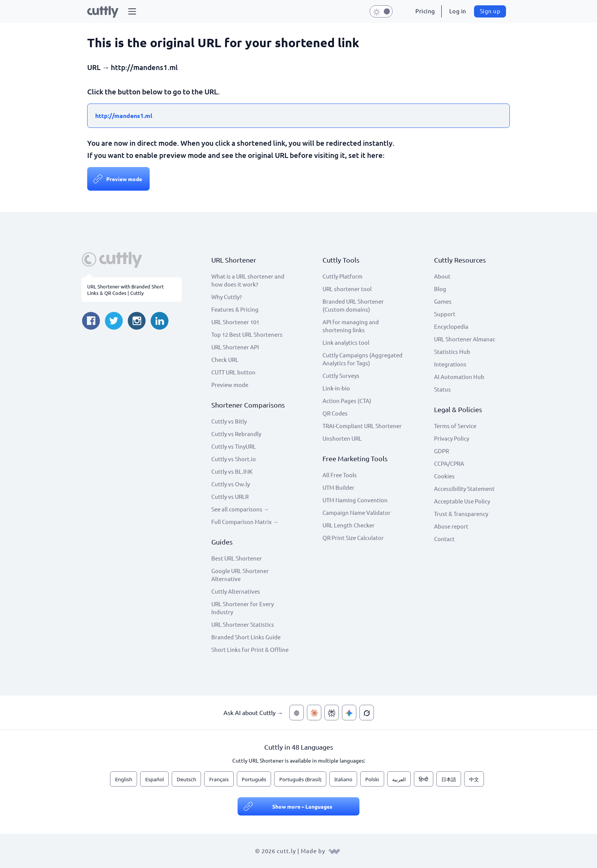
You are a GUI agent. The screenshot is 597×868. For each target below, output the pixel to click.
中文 (474, 779)
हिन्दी (424, 779)
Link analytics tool (346, 342)
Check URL (225, 359)
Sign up (490, 11)
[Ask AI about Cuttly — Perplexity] (332, 713)
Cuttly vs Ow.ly (231, 484)
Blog (440, 289)
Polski (372, 779)
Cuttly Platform (342, 276)
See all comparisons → (240, 509)
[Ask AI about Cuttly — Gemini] (349, 713)
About (442, 276)
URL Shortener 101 (235, 322)
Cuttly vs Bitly (229, 421)
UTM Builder (338, 487)
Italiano (343, 779)
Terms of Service (455, 426)
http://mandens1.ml (124, 115)
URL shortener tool (347, 289)
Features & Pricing (235, 309)
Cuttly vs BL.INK (232, 471)
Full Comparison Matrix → (245, 522)
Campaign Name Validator (357, 512)
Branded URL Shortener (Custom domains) (353, 305)
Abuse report (451, 526)
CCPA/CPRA (449, 463)
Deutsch (186, 779)
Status (442, 389)
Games (443, 301)
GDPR (441, 451)
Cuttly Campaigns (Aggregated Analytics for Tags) (362, 359)
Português (254, 779)
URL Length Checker (349, 525)
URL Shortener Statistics (243, 624)
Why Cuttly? (227, 297)
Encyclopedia (451, 326)
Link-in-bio (336, 388)
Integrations (450, 364)
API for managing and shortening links (351, 326)
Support (445, 314)
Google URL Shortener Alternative (240, 575)
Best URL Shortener (237, 558)
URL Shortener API (235, 347)
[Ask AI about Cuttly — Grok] (367, 713)
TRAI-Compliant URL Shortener (362, 426)
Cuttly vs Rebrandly (236, 434)
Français (219, 779)
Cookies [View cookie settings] (444, 476)
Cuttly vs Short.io (234, 459)
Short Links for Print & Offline (250, 649)
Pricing (425, 11)
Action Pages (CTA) (347, 401)
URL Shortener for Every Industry (243, 608)
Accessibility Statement (464, 488)
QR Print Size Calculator (353, 538)
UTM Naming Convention (355, 500)
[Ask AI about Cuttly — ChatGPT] (297, 713)
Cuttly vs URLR (230, 496)
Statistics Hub (452, 351)
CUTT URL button (233, 372)
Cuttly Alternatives (236, 591)
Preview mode (124, 179)
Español (154, 779)
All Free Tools (340, 475)
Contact (444, 539)
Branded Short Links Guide (246, 637)
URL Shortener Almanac (465, 339)
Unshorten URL (342, 438)
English (124, 779)
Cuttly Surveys (341, 375)
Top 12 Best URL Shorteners (247, 334)
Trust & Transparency (461, 514)
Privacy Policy (452, 438)
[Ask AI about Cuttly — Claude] (314, 713)
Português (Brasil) (300, 779)
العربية (399, 779)
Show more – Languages (302, 806)
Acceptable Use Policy (462, 501)
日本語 (449, 779)
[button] (132, 11)
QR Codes (335, 413)
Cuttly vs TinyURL (234, 446)
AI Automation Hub (459, 377)
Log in (458, 11)
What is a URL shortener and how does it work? (248, 280)
